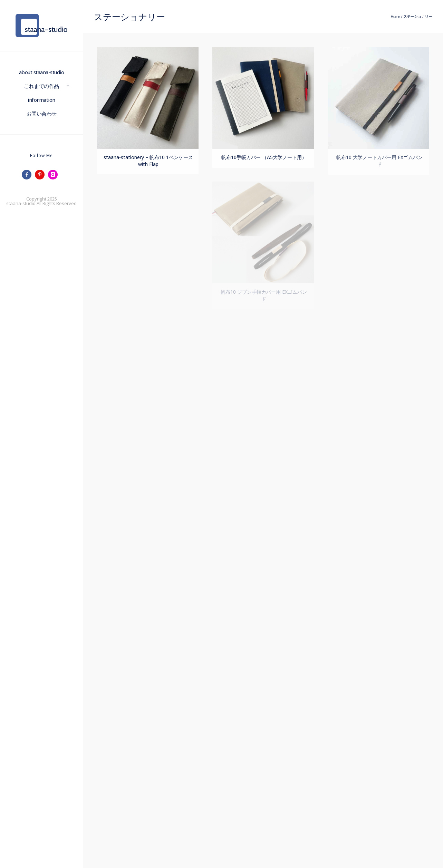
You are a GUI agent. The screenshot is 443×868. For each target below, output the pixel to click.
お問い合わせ (42, 114)
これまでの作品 (41, 86)
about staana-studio (42, 72)
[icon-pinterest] (41, 175)
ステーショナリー (418, 16)
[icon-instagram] (55, 175)
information (41, 100)
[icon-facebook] (28, 175)
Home (395, 16)
